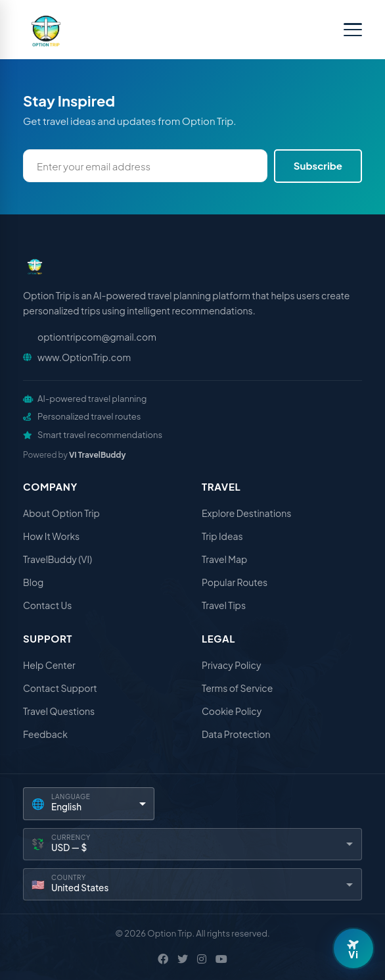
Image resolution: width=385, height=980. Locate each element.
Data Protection (236, 734)
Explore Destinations (246, 513)
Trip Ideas (222, 536)
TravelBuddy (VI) (57, 559)
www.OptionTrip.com (84, 357)
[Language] (89, 803)
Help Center (49, 665)
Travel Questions (59, 711)
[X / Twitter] (183, 959)
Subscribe (318, 165)
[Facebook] (163, 959)
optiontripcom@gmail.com (97, 337)
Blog (33, 582)
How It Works (51, 536)
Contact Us (47, 605)
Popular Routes (235, 582)
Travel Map (224, 559)
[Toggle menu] (353, 30)
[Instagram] (202, 959)
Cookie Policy (232, 711)
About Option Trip (61, 513)
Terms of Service (237, 688)
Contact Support (60, 688)
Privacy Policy (231, 665)
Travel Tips (224, 605)
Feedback (45, 734)
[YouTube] (221, 959)
